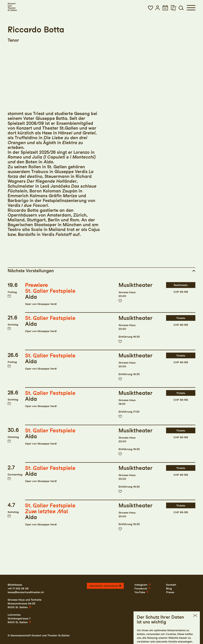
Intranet (190, 635)
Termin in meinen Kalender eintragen (9, 296)
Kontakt (171, 585)
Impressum (149, 635)
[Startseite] (12, 7)
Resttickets (181, 285)
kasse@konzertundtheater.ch (26, 592)
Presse (170, 592)
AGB (180, 635)
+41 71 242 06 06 (18, 588)
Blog (169, 588)
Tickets (181, 318)
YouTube (140, 592)
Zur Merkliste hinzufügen (120, 301)
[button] (150, 8)
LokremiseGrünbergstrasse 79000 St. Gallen (19, 618)
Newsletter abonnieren (104, 586)
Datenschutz (166, 635)
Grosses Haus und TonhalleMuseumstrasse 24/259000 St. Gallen (25, 603)
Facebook (141, 588)
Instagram (141, 585)
